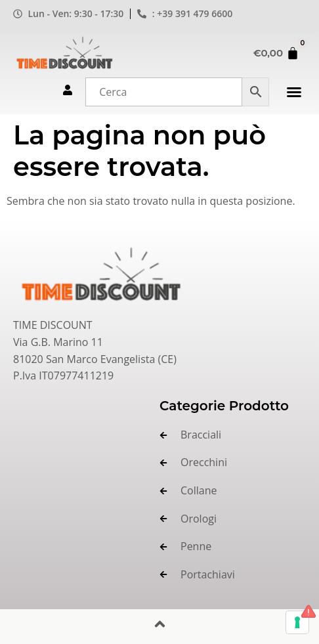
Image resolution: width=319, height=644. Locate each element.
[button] (294, 92)
